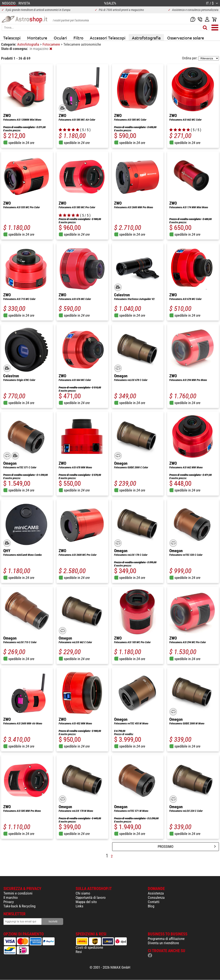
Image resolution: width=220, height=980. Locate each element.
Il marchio (11, 898)
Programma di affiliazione (166, 939)
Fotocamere (52, 44)
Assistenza (156, 893)
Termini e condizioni (18, 893)
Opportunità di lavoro (91, 898)
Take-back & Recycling (19, 906)
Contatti (154, 902)
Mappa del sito (86, 902)
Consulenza (156, 898)
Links (79, 906)
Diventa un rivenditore (163, 943)
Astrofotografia (146, 38)
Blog (151, 906)
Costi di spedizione (89, 947)
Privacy (9, 902)
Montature (37, 38)
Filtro (78, 38)
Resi (79, 952)
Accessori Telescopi (108, 38)
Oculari (60, 38)
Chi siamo (83, 893)
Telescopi (12, 38)
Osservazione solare (186, 38)
